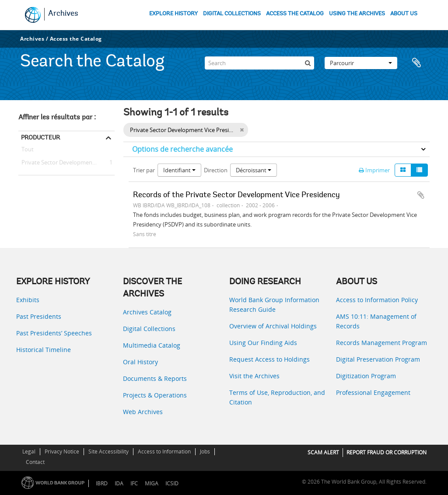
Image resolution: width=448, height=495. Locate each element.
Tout (28, 151)
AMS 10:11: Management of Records (376, 321)
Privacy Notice (62, 451)
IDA (119, 483)
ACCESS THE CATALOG (295, 14)
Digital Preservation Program (378, 359)
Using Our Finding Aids (263, 343)
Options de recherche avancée (182, 149)
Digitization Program (366, 376)
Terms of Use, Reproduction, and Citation (277, 397)
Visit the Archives (254, 376)
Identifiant (179, 170)
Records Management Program (381, 343)
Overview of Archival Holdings (273, 326)
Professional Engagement (373, 392)
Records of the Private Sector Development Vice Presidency (236, 195)
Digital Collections (149, 329)
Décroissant (254, 170)
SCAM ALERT (323, 452)
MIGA (152, 483)
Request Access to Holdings (269, 359)
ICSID (172, 483)
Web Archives (143, 412)
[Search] (259, 63)
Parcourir (361, 63)
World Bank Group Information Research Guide (274, 305)
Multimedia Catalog (152, 345)
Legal (29, 451)
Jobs (205, 451)
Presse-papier (419, 63)
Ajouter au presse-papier (421, 195)
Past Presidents (39, 316)
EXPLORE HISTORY (173, 14)
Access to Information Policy (377, 300)
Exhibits (28, 300)
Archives (63, 14)
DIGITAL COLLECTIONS (232, 14)
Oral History (140, 362)
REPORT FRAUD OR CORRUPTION (387, 452)
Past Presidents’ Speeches (54, 333)
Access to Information (164, 451)
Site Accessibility (108, 451)
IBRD (102, 483)
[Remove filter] (242, 130)
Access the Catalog (76, 39)
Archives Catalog (147, 312)
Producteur (40, 137)
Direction (216, 170)
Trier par (144, 170)
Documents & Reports (155, 378)
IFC (134, 483)
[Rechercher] (308, 63)
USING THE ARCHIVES (357, 14)
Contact (35, 462)
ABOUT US (404, 14)
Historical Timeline (44, 350)
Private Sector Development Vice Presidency (66, 163)
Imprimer (374, 170)
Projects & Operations (155, 395)
